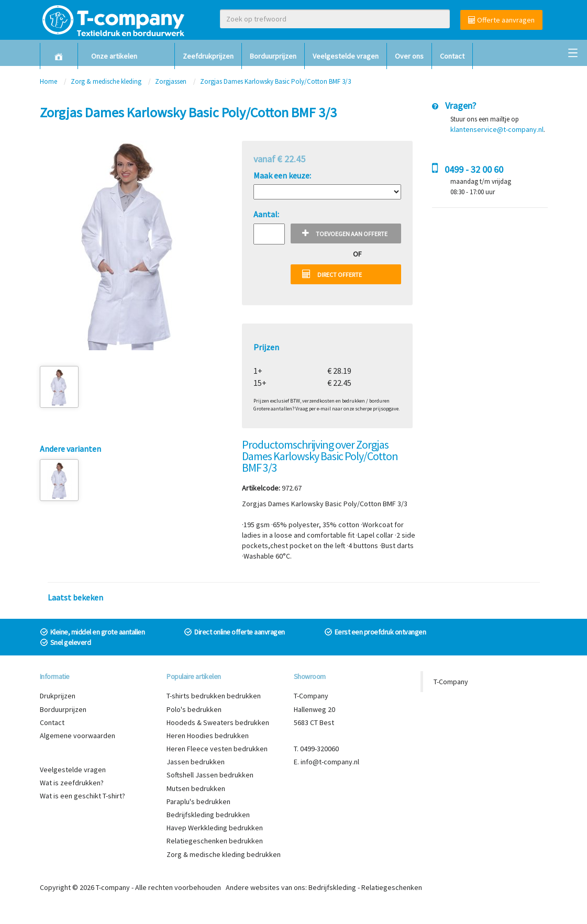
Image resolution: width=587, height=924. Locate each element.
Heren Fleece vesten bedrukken (217, 749)
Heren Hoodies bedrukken (208, 736)
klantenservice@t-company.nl (497, 129)
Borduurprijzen (273, 56)
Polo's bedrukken (194, 709)
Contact (452, 56)
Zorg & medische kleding (106, 81)
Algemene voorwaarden (77, 736)
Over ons (409, 56)
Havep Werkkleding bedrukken (215, 828)
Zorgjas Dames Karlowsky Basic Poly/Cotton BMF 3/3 (275, 81)
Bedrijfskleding (332, 887)
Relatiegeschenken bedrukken (215, 841)
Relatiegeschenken (392, 887)
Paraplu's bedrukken (198, 801)
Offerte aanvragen (501, 20)
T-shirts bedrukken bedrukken (214, 696)
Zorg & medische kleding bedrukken (224, 854)
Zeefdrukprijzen (208, 56)
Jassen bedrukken (196, 762)
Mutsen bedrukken (196, 788)
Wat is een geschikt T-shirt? (82, 796)
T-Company (451, 682)
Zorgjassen (171, 81)
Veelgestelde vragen (346, 56)
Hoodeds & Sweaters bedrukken (218, 722)
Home (48, 81)
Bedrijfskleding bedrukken (208, 815)
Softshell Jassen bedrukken (210, 775)
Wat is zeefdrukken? (72, 783)
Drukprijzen (58, 696)
